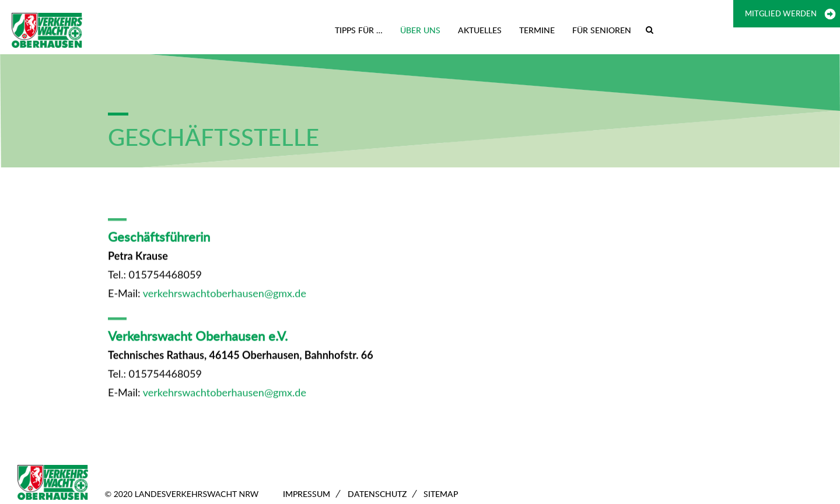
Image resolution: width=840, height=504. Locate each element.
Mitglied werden (781, 13)
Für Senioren (602, 30)
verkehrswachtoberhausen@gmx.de (225, 295)
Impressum (307, 494)
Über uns (420, 30)
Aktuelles (480, 30)
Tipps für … (359, 30)
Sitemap (441, 494)
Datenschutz (377, 494)
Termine (537, 30)
